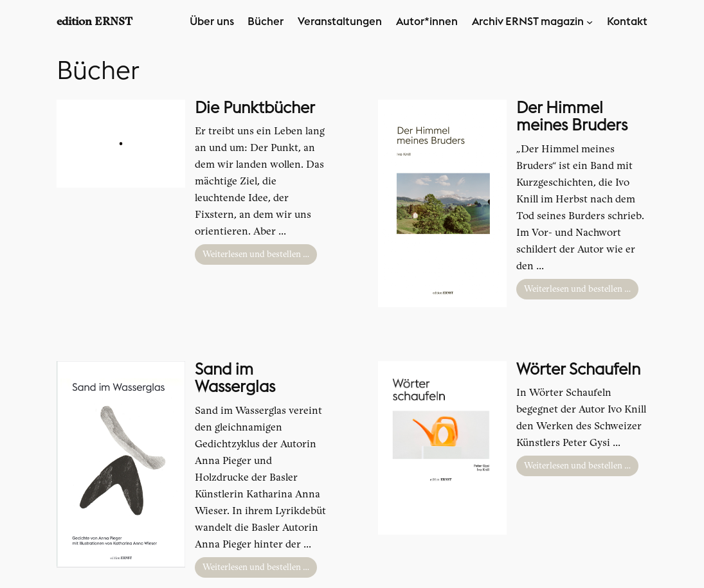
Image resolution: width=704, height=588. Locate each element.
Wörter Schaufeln (578, 370)
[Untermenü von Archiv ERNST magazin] (590, 22)
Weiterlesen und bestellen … (256, 254)
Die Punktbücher (255, 108)
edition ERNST (95, 22)
